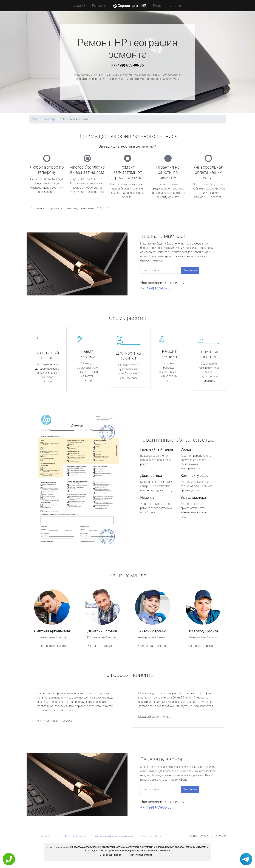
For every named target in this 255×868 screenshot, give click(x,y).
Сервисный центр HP (46, 119)
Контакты (175, 6)
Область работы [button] (151, 836)
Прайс (157, 6)
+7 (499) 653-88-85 (127, 65)
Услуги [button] (79, 6)
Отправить (190, 270)
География (99, 6)
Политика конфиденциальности (112, 836)
